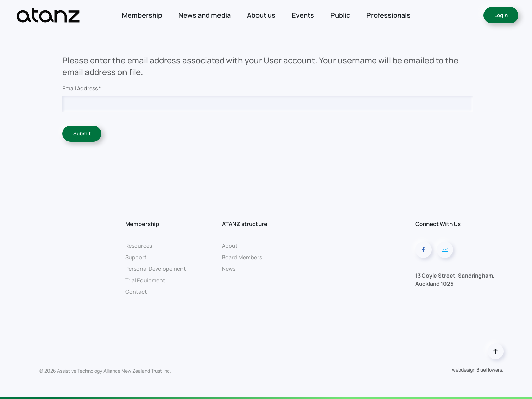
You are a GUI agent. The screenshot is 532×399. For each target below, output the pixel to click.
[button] (496, 351)
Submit (82, 134)
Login (501, 15)
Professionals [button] (388, 15)
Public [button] (340, 15)
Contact (136, 292)
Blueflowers (489, 370)
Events (303, 15)
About (230, 246)
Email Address (82, 88)
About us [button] (261, 15)
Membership (142, 15)
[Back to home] (49, 15)
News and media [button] (205, 15)
